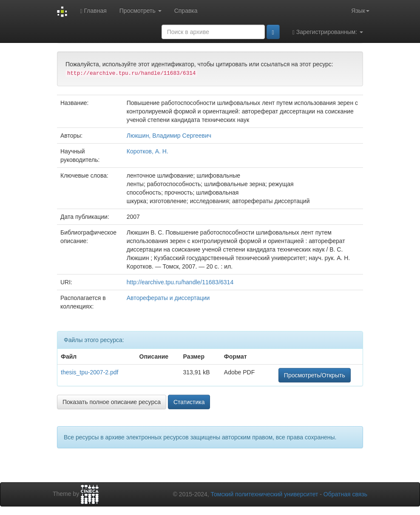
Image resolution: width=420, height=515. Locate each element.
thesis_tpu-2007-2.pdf (89, 372)
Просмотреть (140, 11)
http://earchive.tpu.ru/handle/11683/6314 (180, 282)
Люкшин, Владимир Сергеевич (169, 136)
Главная (93, 11)
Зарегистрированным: (328, 32)
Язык (360, 11)
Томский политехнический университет (265, 494)
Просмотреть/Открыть (315, 375)
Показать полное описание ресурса (112, 402)
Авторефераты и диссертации (168, 298)
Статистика (189, 402)
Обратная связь (345, 494)
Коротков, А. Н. (148, 151)
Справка (186, 11)
